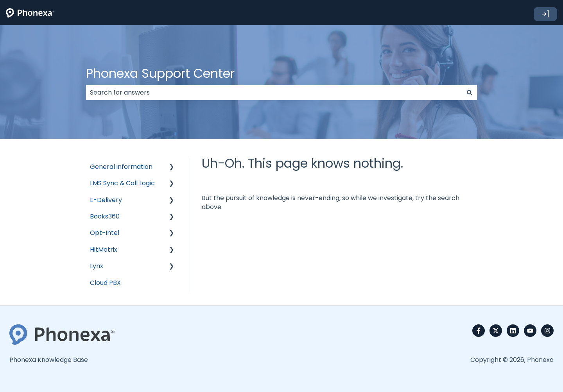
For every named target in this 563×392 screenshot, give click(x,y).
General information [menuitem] (121, 167)
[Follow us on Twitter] (496, 331)
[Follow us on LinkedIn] (513, 331)
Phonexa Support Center (160, 73)
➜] (545, 14)
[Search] (470, 93)
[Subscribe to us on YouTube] (530, 331)
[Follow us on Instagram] (547, 331)
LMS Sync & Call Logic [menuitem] (122, 183)
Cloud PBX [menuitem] (105, 283)
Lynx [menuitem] (97, 266)
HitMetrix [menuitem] (104, 250)
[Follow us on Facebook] (479, 331)
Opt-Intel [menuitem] (105, 233)
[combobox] (274, 93)
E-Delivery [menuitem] (106, 200)
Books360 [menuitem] (105, 216)
